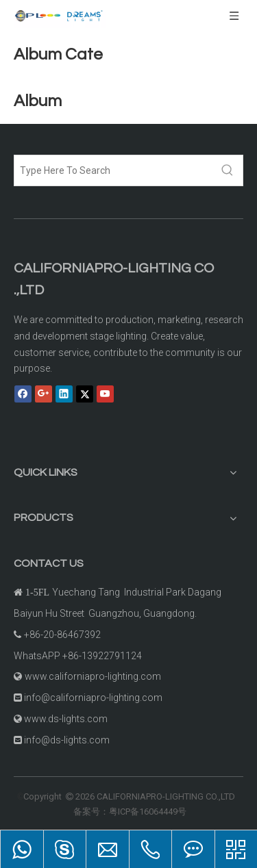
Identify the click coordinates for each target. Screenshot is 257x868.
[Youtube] (105, 394)
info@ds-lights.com (67, 740)
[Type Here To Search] (113, 170)
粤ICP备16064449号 (148, 812)
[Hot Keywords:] (228, 170)
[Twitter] (85, 394)
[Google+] (44, 394)
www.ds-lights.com (66, 719)
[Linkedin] (64, 394)
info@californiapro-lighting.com (93, 698)
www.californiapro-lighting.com (93, 676)
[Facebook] (23, 394)
